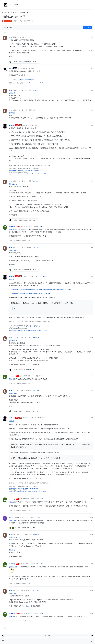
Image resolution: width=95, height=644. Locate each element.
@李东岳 (12, 93)
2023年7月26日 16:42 (31, 418)
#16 (92, 534)
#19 (92, 613)
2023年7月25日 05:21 (32, 125)
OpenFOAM (7, 21)
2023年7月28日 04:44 (21, 590)
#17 (92, 564)
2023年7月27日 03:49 (24, 517)
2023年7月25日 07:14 (21, 181)
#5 (92, 125)
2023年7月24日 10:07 (21, 90)
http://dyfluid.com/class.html (27, 80)
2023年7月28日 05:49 (28, 613)
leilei (11, 37)
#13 (92, 418)
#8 (92, 247)
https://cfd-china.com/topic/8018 (34, 83)
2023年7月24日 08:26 (27, 68)
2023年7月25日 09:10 (27, 226)
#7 (92, 226)
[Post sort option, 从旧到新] (8, 27)
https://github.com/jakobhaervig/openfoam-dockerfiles (30, 293)
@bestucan (13, 184)
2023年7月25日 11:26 (31, 276)
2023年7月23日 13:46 (22, 37)
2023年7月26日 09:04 (28, 376)
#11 (92, 376)
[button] (3, 641)
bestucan (12, 125)
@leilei (11, 229)
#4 (92, 110)
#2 (92, 68)
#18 (92, 590)
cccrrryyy (12, 226)
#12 (92, 391)
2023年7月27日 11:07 (21, 534)
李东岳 (11, 68)
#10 (92, 338)
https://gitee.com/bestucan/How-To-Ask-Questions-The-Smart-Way (28, 174)
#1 (92, 37)
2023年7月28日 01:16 (27, 564)
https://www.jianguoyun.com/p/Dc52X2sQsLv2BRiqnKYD (25, 170)
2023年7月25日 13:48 (21, 338)
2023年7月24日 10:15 (21, 110)
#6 (92, 181)
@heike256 (13, 550)
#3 (92, 90)
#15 (92, 517)
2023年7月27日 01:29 (27, 499)
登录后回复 (87, 27)
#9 (92, 276)
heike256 (12, 517)
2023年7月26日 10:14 (21, 391)
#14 (92, 499)
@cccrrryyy (13, 250)
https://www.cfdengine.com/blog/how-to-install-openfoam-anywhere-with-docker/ (40, 289)
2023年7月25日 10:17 (21, 247)
